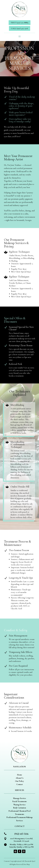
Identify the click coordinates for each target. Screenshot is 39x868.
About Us (20, 778)
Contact (20, 784)
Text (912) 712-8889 (20, 23)
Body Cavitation (20, 808)
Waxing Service (19, 805)
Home (20, 775)
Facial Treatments (19, 801)
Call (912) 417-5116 (20, 28)
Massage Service (20, 798)
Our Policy (19, 781)
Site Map (27, 864)
